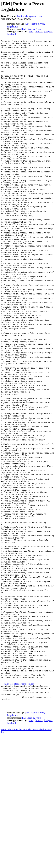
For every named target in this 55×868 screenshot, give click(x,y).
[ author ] (11, 34)
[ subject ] (49, 32)
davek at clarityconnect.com (30, 16)
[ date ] (31, 32)
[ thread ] (39, 32)
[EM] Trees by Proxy (31, 29)
